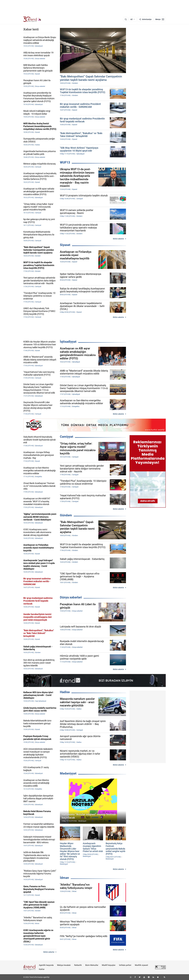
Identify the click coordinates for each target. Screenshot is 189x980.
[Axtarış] (126, 19)
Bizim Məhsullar (92, 965)
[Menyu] (160, 19)
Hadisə (65, 692)
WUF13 (65, 162)
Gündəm (66, 515)
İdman (64, 878)
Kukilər (42, 969)
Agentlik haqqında (46, 965)
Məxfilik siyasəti (141, 965)
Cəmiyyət (67, 437)
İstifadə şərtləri (125, 965)
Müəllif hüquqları (109, 965)
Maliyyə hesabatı (64, 965)
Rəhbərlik (78, 965)
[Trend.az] (32, 19)
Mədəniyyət (68, 773)
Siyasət (65, 245)
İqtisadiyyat (68, 342)
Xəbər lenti (31, 29)
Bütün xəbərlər (118, 239)
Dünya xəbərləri (71, 597)
